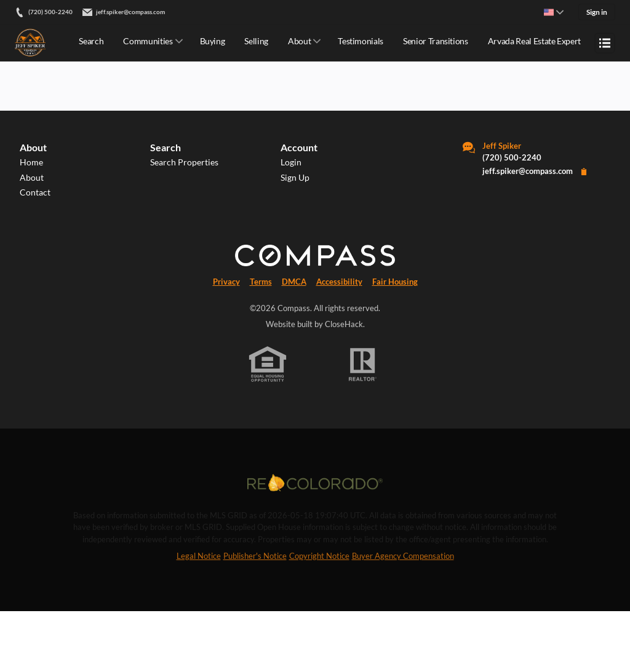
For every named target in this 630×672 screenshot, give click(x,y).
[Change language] (554, 12)
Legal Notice (199, 617)
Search (91, 41)
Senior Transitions (436, 41)
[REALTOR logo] (363, 423)
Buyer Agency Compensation (403, 617)
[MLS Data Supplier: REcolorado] (315, 542)
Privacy (226, 340)
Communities (148, 41)
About (299, 41)
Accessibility (339, 340)
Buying (213, 41)
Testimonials (361, 41)
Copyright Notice (319, 617)
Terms (261, 340)
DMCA (294, 340)
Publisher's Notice (255, 617)
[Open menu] (605, 43)
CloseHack (344, 382)
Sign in (597, 12)
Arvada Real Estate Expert (534, 41)
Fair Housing (395, 340)
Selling (256, 41)
